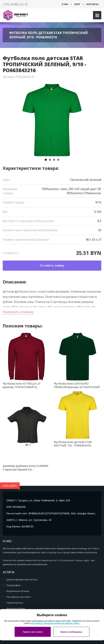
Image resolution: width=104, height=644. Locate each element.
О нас (65, 4)
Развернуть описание (18, 312)
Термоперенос (15, 603)
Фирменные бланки (18, 591)
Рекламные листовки (19, 597)
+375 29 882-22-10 (15, 4)
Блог (77, 4)
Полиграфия (13, 585)
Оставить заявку (52, 265)
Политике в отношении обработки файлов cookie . (56, 623)
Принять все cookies (33, 632)
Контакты (92, 4)
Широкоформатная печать (22, 579)
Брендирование (16, 608)
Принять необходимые (71, 632)
